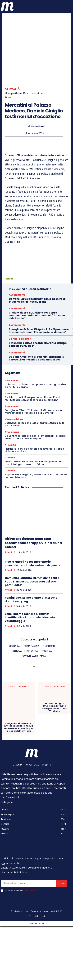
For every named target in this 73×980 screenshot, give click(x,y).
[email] (28, 937)
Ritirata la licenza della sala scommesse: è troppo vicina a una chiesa (34, 504)
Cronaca (10, 512)
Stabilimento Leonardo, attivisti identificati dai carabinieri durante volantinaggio (30, 671)
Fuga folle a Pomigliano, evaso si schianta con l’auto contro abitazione (36, 530)
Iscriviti (62, 937)
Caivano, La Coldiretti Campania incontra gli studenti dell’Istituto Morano (38, 354)
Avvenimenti (17, 349)
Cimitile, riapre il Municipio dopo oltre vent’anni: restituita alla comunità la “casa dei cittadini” (37, 369)
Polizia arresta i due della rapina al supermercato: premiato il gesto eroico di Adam (34, 517)
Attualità (12, 143)
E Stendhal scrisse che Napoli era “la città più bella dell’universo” (38, 398)
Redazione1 (38, 180)
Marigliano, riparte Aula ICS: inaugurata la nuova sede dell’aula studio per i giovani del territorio (18, 781)
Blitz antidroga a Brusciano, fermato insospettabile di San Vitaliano (55, 761)
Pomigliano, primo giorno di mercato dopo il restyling (31, 653)
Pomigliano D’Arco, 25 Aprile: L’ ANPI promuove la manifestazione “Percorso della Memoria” (39, 385)
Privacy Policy (30, 945)
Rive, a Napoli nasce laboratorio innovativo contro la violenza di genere (33, 617)
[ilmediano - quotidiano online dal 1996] (7, 6)
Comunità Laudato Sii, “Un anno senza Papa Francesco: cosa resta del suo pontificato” (32, 635)
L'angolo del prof (20, 393)
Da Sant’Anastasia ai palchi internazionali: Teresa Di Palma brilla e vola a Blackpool (36, 412)
